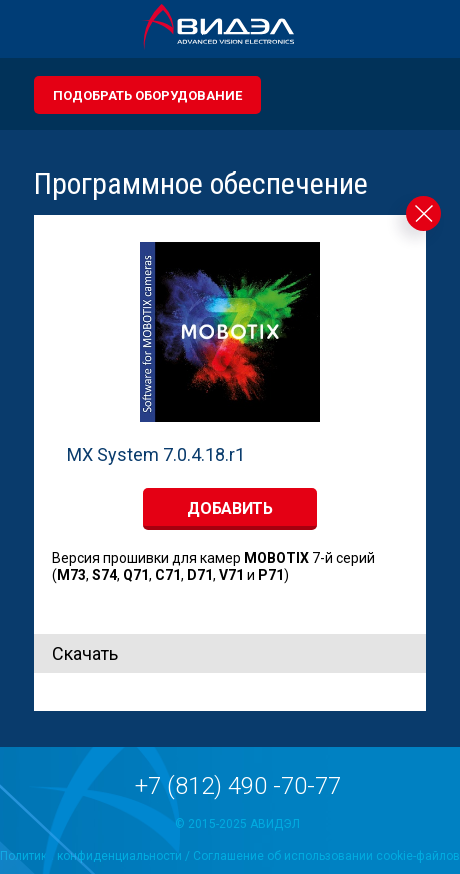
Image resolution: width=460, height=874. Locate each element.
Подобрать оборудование (147, 95)
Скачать (85, 653)
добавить (230, 508)
